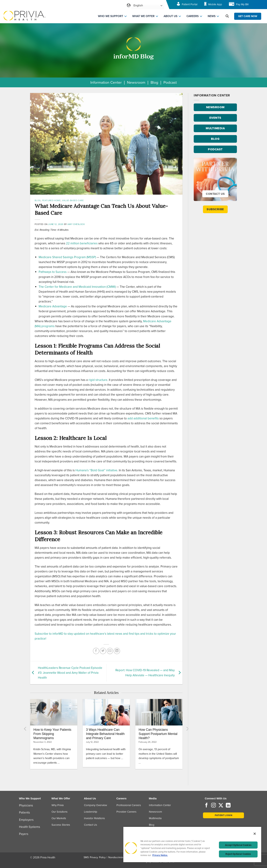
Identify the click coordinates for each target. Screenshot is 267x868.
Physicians (26, 805)
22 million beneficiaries (82, 243)
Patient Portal (190, 4)
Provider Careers (126, 812)
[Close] (255, 834)
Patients (24, 813)
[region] (192, 844)
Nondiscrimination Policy (122, 857)
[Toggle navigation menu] (259, 6)
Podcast (170, 82)
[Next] (187, 729)
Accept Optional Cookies (238, 845)
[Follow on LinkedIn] (228, 806)
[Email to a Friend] (110, 651)
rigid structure (98, 380)
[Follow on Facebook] (206, 806)
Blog (154, 82)
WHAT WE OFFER (143, 16)
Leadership (91, 812)
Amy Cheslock (76, 224)
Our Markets (59, 818)
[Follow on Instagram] (213, 806)
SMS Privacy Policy (95, 857)
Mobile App (215, 4)
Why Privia (58, 805)
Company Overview (95, 805)
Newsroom (136, 82)
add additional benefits (143, 418)
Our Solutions (59, 812)
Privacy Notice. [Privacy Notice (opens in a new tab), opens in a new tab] (160, 855)
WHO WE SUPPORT (111, 16)
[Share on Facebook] (96, 651)
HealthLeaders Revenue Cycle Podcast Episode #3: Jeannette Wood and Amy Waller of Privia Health (70, 673)
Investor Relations (94, 818)
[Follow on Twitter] (221, 806)
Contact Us (91, 825)
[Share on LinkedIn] (117, 651)
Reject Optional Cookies (238, 854)
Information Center (106, 82)
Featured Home (51, 200)
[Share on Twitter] (103, 651)
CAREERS (193, 16)
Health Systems (30, 827)
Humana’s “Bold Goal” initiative (96, 470)
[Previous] (25, 729)
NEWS (212, 16)
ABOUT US (171, 16)
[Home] (24, 15)
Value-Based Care (73, 200)
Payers (24, 834)
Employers (26, 820)
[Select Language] (148, 6)
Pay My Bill (242, 4)
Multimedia (155, 818)
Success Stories (61, 825)
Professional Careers (129, 805)
